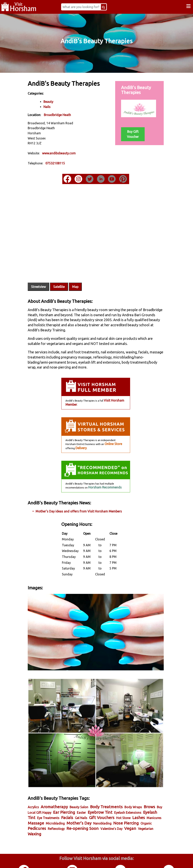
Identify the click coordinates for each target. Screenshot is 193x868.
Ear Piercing (88, 790)
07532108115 (60, 163)
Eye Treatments (86, 796)
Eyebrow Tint (124, 790)
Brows (39, 790)
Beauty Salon (84, 785)
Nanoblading (42, 807)
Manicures (71, 802)
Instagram (72, 860)
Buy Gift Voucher (132, 134)
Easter (106, 791)
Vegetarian (89, 812)
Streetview (44, 279)
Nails (52, 106)
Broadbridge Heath (62, 115)
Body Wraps (138, 785)
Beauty (53, 101)
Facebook (24, 860)
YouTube (169, 860)
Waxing (105, 812)
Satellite (64, 279)
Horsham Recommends (105, 480)
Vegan (74, 812)
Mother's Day (131, 801)
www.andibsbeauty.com (64, 153)
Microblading (107, 802)
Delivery (81, 440)
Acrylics (38, 785)
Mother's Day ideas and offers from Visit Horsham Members (84, 504)
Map (80, 279)
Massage (88, 801)
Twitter (121, 860)
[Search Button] (107, 7)
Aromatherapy (59, 785)
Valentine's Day (55, 812)
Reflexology (122, 807)
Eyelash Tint (61, 796)
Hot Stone (40, 802)
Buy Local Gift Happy (61, 791)
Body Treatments (111, 785)
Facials (104, 796)
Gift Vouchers (139, 796)
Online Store (113, 437)
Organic (86, 807)
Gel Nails (118, 796)
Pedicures (102, 807)
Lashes (55, 801)
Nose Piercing (66, 807)
